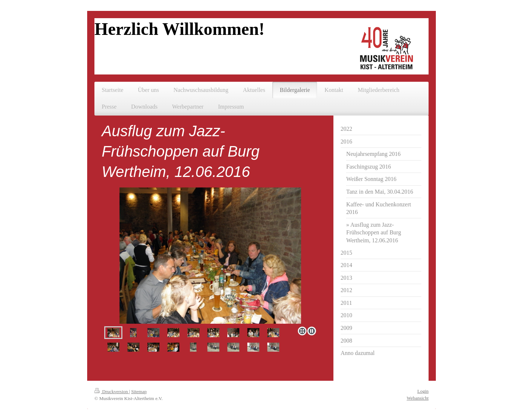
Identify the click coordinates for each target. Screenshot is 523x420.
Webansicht (418, 398)
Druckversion (112, 391)
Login (423, 391)
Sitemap (139, 391)
